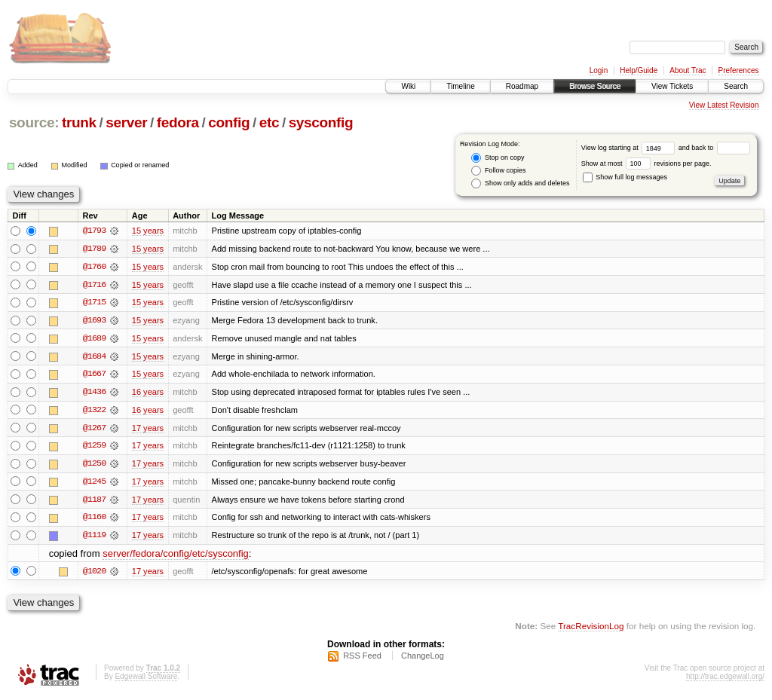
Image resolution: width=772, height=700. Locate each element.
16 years (148, 393)
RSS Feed (362, 659)
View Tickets (672, 86)
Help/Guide (639, 70)
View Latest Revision (724, 105)
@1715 (94, 303)
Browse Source (595, 86)
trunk (79, 122)
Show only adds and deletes (520, 183)
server (126, 122)
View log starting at (630, 148)
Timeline (460, 86)
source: (34, 122)
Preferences (739, 70)
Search (736, 86)
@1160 (94, 520)
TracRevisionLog (591, 629)
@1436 (94, 393)
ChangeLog (423, 659)
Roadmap (522, 86)
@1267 (94, 429)
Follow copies (498, 171)
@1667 (94, 375)
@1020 (94, 574)
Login (599, 70)
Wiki (408, 86)
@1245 (94, 484)
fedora (178, 122)
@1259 (94, 448)
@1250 (94, 466)
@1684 (94, 357)
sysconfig (321, 122)
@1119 (94, 538)
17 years (148, 429)
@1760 (94, 267)
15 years (148, 231)
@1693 (94, 321)
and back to (714, 148)
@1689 (94, 339)
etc (269, 122)
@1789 (94, 249)
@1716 (94, 285)
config (229, 122)
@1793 (94, 231)
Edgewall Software (146, 680)
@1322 (94, 411)
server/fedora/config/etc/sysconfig (176, 556)
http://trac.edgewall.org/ (725, 680)
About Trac (688, 70)
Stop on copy (498, 158)
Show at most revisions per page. (646, 164)
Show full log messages (625, 177)
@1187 (94, 502)
